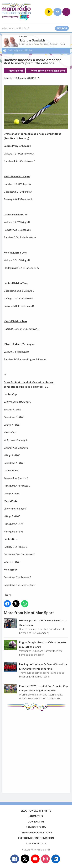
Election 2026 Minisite (36, 811)
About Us (36, 816)
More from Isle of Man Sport (48, 70)
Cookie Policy (36, 843)
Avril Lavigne (14, 50)
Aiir (48, 850)
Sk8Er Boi (27, 50)
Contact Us (36, 821)
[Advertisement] (36, 750)
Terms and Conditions (36, 832)
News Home (16, 70)
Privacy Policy (36, 827)
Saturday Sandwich (32, 40)
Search (62, 28)
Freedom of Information (36, 838)
